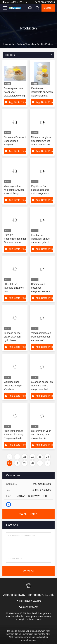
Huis (5, 44)
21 (25, 457)
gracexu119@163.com (15, 2)
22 (32, 457)
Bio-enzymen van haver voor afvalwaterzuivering (14, 92)
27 (25, 463)
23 (40, 457)
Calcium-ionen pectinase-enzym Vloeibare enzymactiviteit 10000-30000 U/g (13, 389)
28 (32, 463)
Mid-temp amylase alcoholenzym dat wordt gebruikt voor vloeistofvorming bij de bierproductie (41, 145)
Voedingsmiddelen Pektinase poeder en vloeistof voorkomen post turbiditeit (41, 340)
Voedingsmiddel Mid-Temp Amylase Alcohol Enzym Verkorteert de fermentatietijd (14, 194)
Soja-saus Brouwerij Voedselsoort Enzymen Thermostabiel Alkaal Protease (15, 145)
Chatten (48, 8)
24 (48, 457)
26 (17, 463)
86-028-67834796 (45, 2)
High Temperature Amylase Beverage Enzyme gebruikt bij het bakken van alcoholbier (15, 438)
